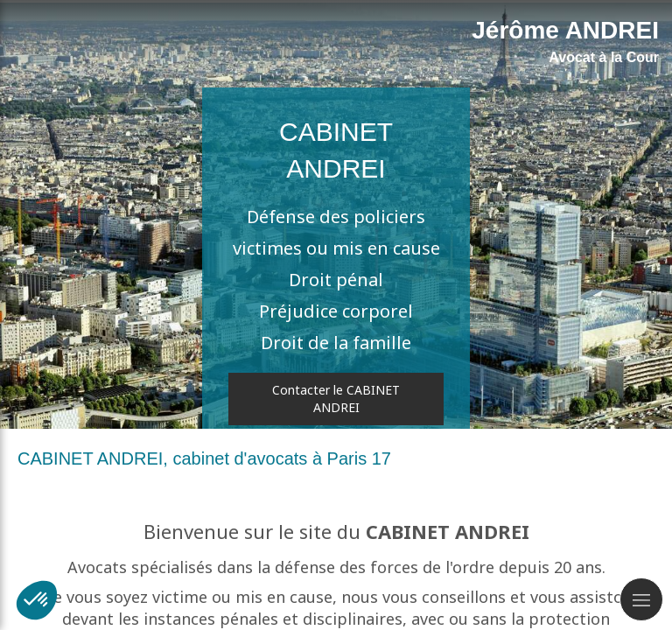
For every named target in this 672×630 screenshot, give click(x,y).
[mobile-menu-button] (641, 599)
